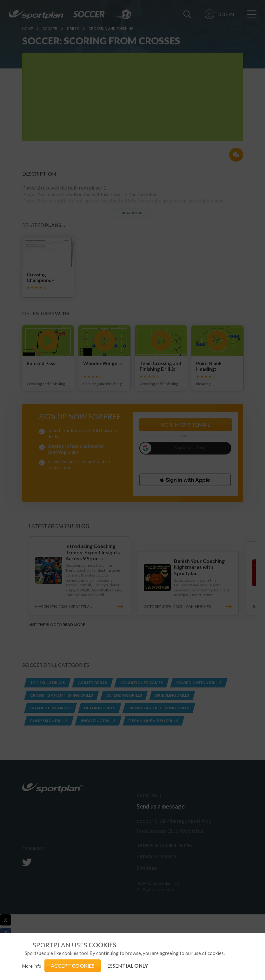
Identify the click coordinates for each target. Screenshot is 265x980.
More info (32, 966)
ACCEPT (73, 966)
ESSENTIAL (128, 966)
